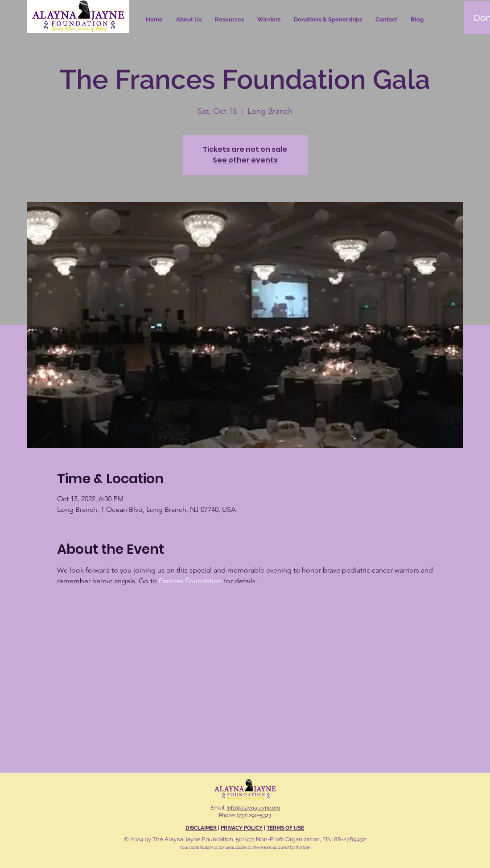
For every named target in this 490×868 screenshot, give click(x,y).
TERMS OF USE (285, 828)
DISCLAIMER (201, 828)
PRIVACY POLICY (242, 828)
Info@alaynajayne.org (253, 808)
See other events (245, 160)
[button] (229, 20)
